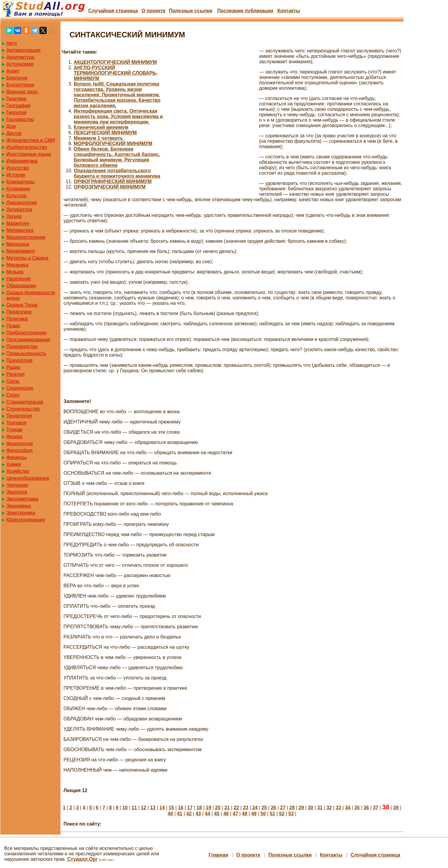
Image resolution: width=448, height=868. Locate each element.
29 (301, 808)
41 (180, 814)
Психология (19, 360)
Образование (21, 286)
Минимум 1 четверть (98, 138)
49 (254, 814)
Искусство (18, 168)
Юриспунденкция (26, 520)
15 (171, 808)
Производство (22, 347)
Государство (20, 119)
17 (190, 808)
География (18, 106)
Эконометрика (22, 499)
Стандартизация (25, 402)
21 (227, 808)
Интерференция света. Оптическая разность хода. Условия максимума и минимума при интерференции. (118, 116)
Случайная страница (113, 11)
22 (236, 808)
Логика (14, 216)
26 (273, 808)
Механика (17, 265)
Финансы (16, 457)
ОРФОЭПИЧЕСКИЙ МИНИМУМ (110, 187)
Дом (11, 126)
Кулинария (18, 189)
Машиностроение (26, 237)
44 (208, 814)
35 (357, 808)
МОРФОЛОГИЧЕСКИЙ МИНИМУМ (113, 144)
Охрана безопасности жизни (31, 295)
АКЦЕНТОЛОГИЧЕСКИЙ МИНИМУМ (115, 62)
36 (366, 808)
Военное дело (22, 92)
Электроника (21, 513)
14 (162, 808)
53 (291, 814)
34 (348, 808)
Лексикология (22, 203)
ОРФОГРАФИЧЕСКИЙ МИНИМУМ (113, 181)
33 (338, 808)
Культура (16, 196)
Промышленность (26, 353)
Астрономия (20, 64)
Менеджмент (21, 251)
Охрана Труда (22, 305)
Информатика (22, 161)
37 (375, 808)
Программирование (28, 340)
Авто (12, 43)
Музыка (15, 272)
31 (320, 808)
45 (217, 814)
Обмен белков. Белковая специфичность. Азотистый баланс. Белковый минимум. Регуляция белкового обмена (117, 157)
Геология (16, 112)
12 (144, 808)
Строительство (23, 409)
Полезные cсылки (190, 11)
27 (283, 808)
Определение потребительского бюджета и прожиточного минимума (117, 173)
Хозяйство (18, 471)
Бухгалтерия (20, 85)
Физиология (20, 443)
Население (19, 279)
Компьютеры (20, 182)
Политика (17, 319)
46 (226, 814)
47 (235, 814)
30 (311, 808)
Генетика (16, 99)
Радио (13, 367)
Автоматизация (23, 50)
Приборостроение (26, 333)
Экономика (19, 506)
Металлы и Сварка (27, 258)
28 (292, 808)
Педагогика (19, 312)
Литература (19, 209)
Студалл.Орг (83, 859)
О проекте (153, 11)
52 (282, 814)
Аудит (13, 71)
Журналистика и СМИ (31, 140)
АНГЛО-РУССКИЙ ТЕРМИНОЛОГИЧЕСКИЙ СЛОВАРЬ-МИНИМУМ (116, 73)
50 (263, 814)
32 (329, 808)
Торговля (16, 423)
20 (218, 808)
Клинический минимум (101, 127)
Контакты (289, 11)
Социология (20, 388)
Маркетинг (18, 223)
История (16, 175)
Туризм (14, 430)
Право (13, 326)
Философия (19, 450)
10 (125, 808)
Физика (14, 437)
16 (181, 808)
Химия (14, 464)
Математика (20, 230)
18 (199, 808)
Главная (218, 855)
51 (273, 814)
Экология (17, 492)
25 (264, 808)
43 (198, 814)
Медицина (18, 244)
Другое (14, 133)
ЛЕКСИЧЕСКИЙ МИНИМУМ (105, 133)
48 (245, 814)
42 (189, 814)
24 (255, 808)
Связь (13, 381)
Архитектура (20, 57)
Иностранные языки (29, 154)
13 (153, 808)
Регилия (15, 374)
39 (396, 808)
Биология (17, 78)
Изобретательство (27, 147)
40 (170, 814)
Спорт (13, 395)
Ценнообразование (28, 478)
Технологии (19, 416)
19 (209, 808)
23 (246, 808)
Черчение (17, 485)
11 (134, 808)
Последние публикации (245, 11)
